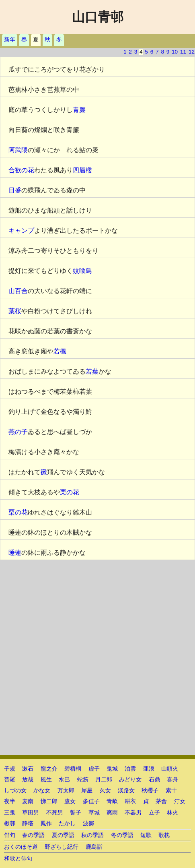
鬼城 (112, 769)
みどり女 (130, 780)
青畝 (112, 801)
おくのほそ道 (21, 847)
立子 (154, 813)
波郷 (88, 824)
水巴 (64, 780)
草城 (94, 813)
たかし (67, 824)
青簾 (79, 110)
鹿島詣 (94, 847)
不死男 (55, 813)
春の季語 (33, 835)
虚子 (94, 769)
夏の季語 (63, 835)
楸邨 (10, 824)
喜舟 (172, 780)
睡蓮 (15, 553)
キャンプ (21, 230)
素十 (171, 790)
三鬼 (10, 813)
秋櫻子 (150, 790)
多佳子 (91, 801)
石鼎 (154, 780)
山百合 (18, 291)
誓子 (76, 813)
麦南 (28, 801)
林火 (172, 813)
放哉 (28, 780)
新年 (10, 40)
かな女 (42, 790)
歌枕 (164, 835)
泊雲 (130, 769)
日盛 (15, 190)
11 (183, 52)
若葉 (92, 371)
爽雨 (112, 813)
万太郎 (66, 790)
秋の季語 (92, 835)
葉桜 (15, 311)
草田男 (31, 813)
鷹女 (70, 801)
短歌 (146, 835)
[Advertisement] (97, 658)
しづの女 (15, 790)
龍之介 (49, 769)
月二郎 (104, 780)
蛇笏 (83, 780)
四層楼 (82, 170)
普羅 (10, 780)
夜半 (10, 801)
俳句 (10, 835)
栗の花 (70, 492)
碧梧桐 (73, 769)
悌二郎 (49, 801)
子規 (10, 769)
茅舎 (161, 801)
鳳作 (46, 824)
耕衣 (130, 801)
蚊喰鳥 (82, 271)
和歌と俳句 (18, 859)
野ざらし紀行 (62, 847)
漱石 (28, 769)
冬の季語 (122, 835)
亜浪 (149, 769)
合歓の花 (21, 170)
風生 (46, 780)
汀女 (180, 801)
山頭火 (170, 769)
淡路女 (126, 790)
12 (192, 52)
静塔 (28, 824)
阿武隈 (18, 150)
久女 (105, 790)
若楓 (60, 351)
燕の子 (18, 432)
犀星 (87, 790)
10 (175, 52)
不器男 (133, 813)
